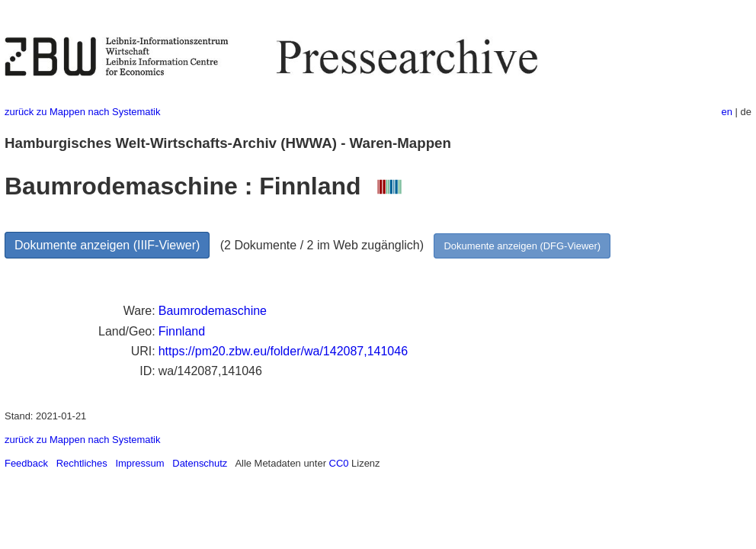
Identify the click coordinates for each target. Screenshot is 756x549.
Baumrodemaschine (213, 311)
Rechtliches (82, 463)
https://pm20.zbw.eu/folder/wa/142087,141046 (283, 351)
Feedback (26, 463)
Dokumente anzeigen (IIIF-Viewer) (107, 245)
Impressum (139, 463)
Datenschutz (200, 463)
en (727, 112)
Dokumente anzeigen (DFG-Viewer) (522, 246)
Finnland (182, 331)
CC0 (339, 463)
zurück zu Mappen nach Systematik (82, 112)
